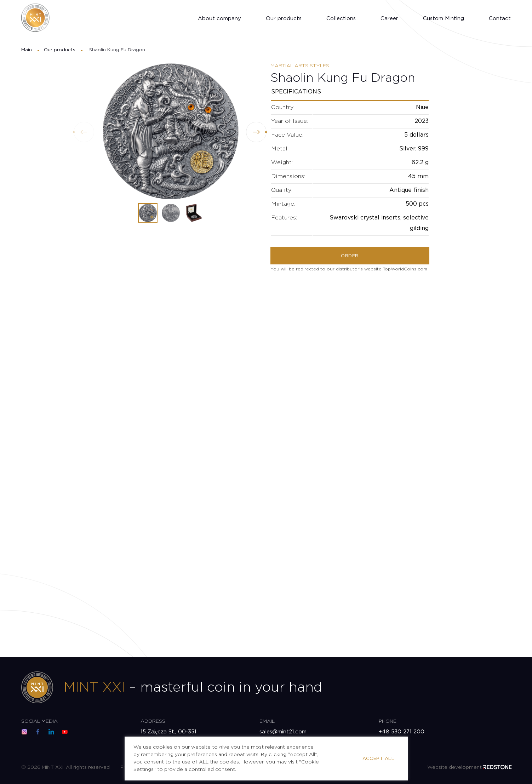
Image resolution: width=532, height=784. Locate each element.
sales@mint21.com (283, 732)
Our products (284, 19)
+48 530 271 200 (402, 732)
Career (389, 19)
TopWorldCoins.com (405, 269)
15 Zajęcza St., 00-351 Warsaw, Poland (169, 736)
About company (219, 19)
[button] (256, 132)
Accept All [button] (378, 759)
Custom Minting (444, 19)
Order (350, 256)
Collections (341, 19)
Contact (500, 19)
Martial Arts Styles (300, 66)
